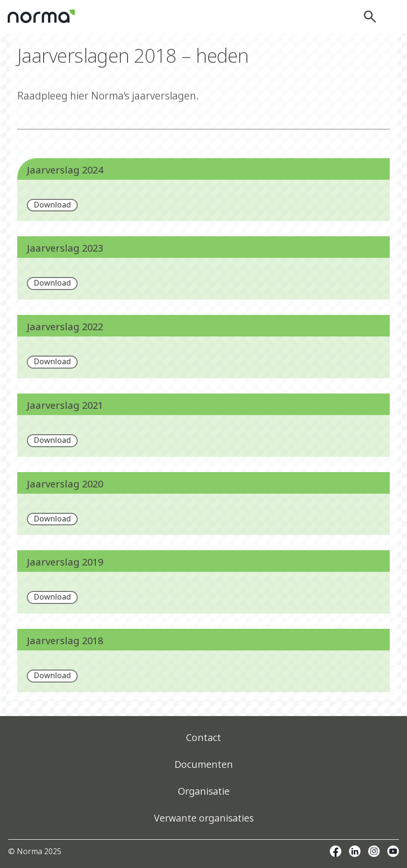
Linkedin (355, 851)
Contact (203, 737)
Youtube (393, 851)
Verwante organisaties (204, 818)
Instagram (374, 851)
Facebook (336, 851)
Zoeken (372, 17)
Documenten (204, 764)
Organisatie (204, 791)
